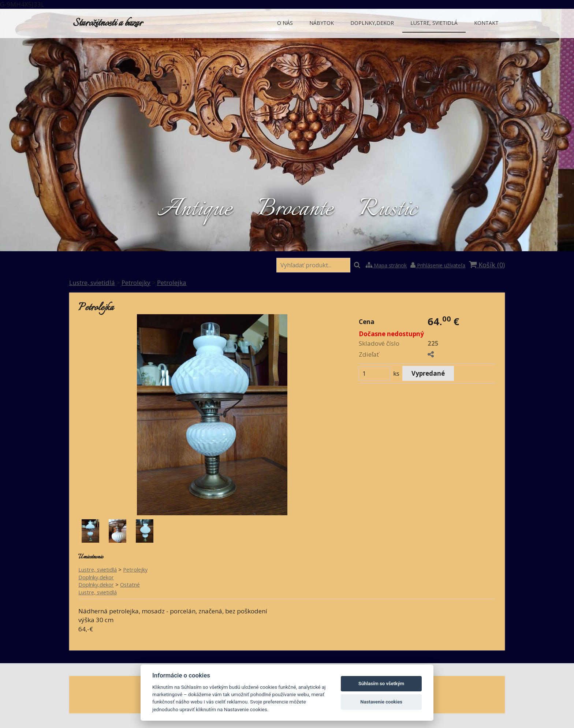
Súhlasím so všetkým (381, 684)
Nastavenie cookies (381, 702)
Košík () (487, 265)
